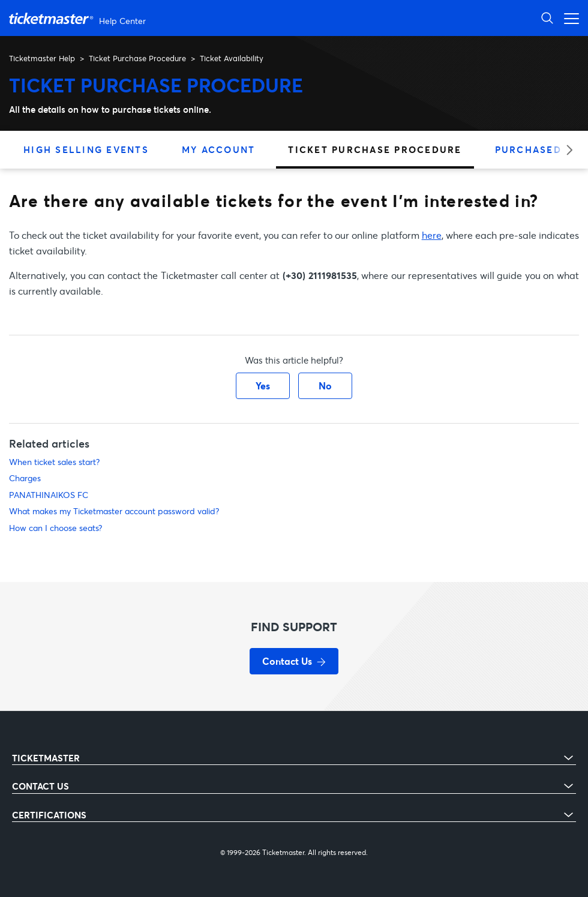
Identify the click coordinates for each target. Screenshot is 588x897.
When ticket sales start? (54, 462)
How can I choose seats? (55, 528)
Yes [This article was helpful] (263, 385)
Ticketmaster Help (42, 58)
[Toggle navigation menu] (568, 18)
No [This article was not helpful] (325, 385)
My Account (219, 149)
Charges (25, 478)
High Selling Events (86, 149)
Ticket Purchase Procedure (137, 58)
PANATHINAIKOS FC (49, 495)
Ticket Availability (232, 58)
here (432, 235)
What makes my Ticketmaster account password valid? (114, 511)
